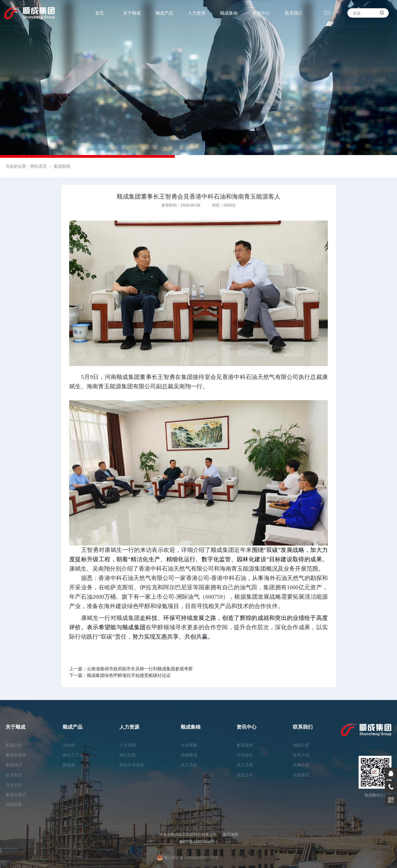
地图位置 (301, 745)
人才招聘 (128, 745)
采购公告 (301, 765)
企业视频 (189, 745)
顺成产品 (164, 13)
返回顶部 (230, 834)
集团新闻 (62, 166)
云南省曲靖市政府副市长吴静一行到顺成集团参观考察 (140, 669)
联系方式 (301, 755)
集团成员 (14, 765)
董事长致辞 (16, 755)
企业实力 (14, 775)
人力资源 (197, 13)
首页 (100, 13)
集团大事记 (16, 795)
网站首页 (39, 166)
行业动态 (245, 755)
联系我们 (294, 13)
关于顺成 (132, 13)
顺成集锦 (229, 13)
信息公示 (245, 775)
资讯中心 (261, 13)
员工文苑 (245, 765)
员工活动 (189, 765)
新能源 (69, 765)
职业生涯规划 (132, 765)
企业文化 (14, 785)
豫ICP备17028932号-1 (198, 842)
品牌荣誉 (14, 805)
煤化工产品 (73, 755)
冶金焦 (69, 745)
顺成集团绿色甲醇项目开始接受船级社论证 (129, 675)
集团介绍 (14, 745)
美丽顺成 (189, 755)
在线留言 (301, 775)
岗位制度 (128, 755)
